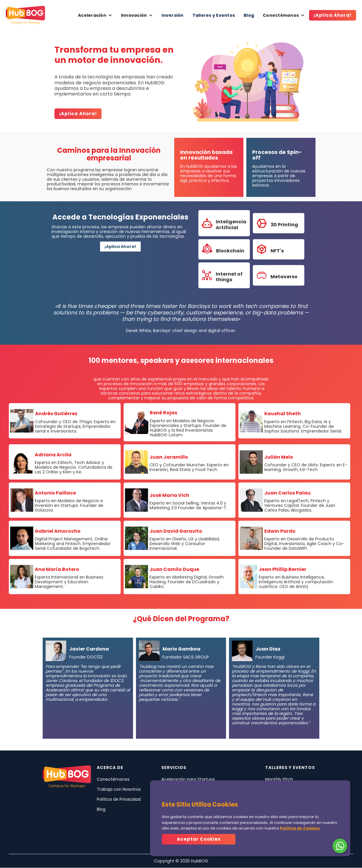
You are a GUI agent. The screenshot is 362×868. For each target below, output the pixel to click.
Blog (249, 15)
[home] (25, 15)
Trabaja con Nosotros (119, 789)
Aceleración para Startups (188, 779)
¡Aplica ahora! (78, 114)
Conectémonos (113, 779)
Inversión (172, 15)
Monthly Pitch (279, 779)
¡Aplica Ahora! (333, 15)
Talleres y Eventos (214, 15)
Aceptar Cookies (199, 839)
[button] (95, 15)
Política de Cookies (300, 828)
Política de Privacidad (119, 799)
